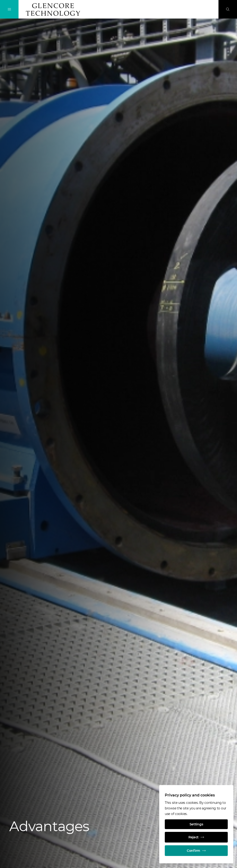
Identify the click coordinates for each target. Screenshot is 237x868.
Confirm (196, 851)
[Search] (228, 9)
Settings (196, 824)
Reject (196, 837)
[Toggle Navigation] (9, 9)
